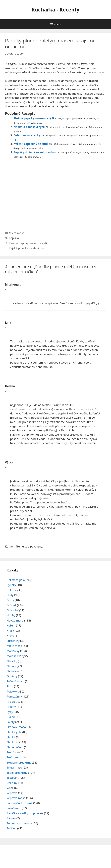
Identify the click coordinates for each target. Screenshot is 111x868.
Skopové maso (16, 727)
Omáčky (12, 676)
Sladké (11, 737)
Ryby (10, 712)
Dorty (10, 600)
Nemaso (12, 671)
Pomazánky (14, 696)
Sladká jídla (14, 732)
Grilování (13, 610)
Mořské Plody (16, 656)
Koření (11, 625)
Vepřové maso (16, 798)
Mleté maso (17, 233)
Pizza (10, 686)
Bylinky (11, 585)
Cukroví (12, 590)
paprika (14, 238)
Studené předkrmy (19, 762)
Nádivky (12, 661)
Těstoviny (13, 778)
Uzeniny (12, 783)
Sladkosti (13, 742)
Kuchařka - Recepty (55, 10)
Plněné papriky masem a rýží (34, 118)
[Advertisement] (55, 193)
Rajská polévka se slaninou (26, 248)
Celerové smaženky (27, 135)
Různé (11, 717)
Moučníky (13, 651)
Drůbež (11, 605)
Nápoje (11, 666)
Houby (11, 615)
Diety (10, 595)
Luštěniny (13, 641)
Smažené (13, 752)
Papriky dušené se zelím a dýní (35, 152)
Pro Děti (12, 702)
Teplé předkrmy (17, 773)
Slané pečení (15, 747)
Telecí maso (14, 767)
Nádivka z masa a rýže (29, 127)
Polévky (12, 691)
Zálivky (11, 818)
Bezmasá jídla (16, 580)
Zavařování (14, 808)
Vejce (10, 788)
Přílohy (11, 707)
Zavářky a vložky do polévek (25, 813)
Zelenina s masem (19, 823)
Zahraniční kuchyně (20, 803)
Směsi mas (14, 757)
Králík (10, 631)
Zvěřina (12, 828)
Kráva (10, 636)
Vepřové (12, 793)
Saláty (11, 722)
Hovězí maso (15, 620)
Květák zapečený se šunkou (33, 144)
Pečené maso (15, 681)
